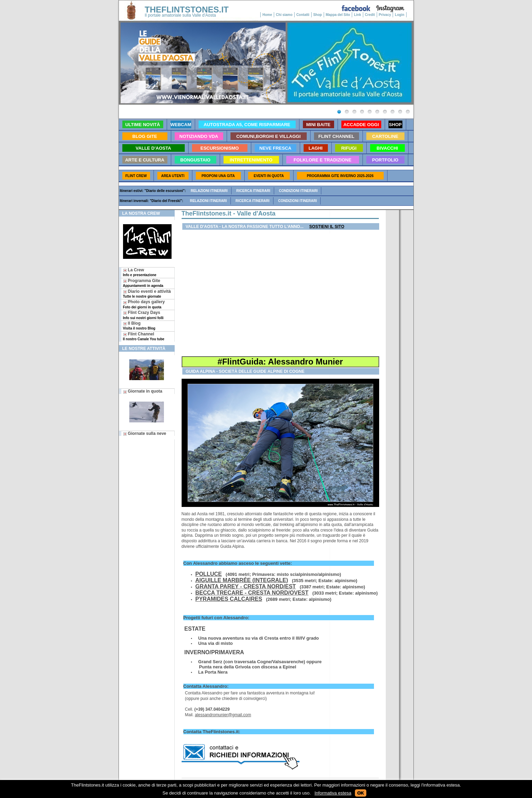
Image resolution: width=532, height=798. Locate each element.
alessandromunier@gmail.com (223, 715)
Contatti (303, 15)
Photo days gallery (144, 304)
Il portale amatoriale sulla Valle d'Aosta (181, 15)
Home (267, 15)
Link (357, 15)
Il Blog (139, 326)
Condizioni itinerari (298, 191)
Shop (318, 15)
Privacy (385, 15)
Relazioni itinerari (209, 191)
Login (399, 15)
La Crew (140, 272)
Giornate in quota (143, 391)
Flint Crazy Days (143, 315)
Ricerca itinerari (253, 191)
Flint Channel (144, 336)
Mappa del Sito (338, 15)
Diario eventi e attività (147, 294)
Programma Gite (143, 283)
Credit (370, 15)
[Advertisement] (280, 293)
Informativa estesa (333, 793)
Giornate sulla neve (145, 433)
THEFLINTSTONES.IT (187, 10)
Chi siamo (284, 15)
